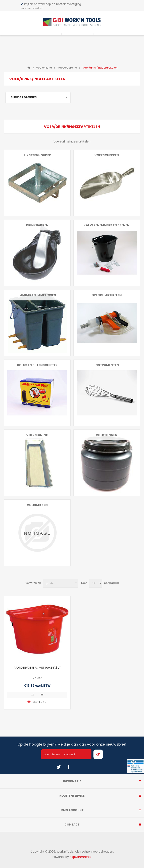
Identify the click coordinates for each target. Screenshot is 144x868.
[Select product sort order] (60, 583)
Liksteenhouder (37, 155)
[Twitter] (59, 767)
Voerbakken (37, 505)
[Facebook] (68, 767)
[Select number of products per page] (96, 583)
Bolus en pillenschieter (37, 365)
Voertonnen (107, 435)
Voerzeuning (37, 435)
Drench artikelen (107, 295)
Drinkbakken (37, 225)
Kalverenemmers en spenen (107, 225)
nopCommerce (81, 857)
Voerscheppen (107, 155)
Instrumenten (107, 365)
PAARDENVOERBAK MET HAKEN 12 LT (37, 668)
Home (29, 68)
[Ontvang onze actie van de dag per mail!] (66, 754)
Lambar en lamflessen (37, 295)
